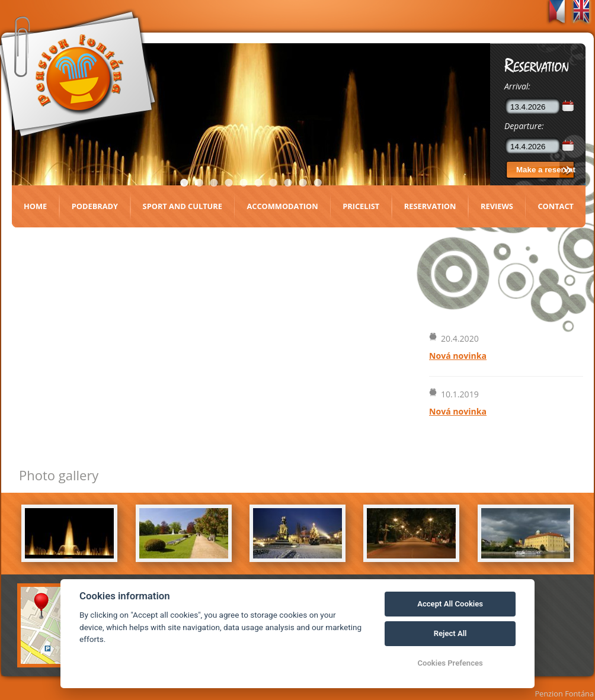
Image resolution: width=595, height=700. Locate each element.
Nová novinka (458, 356)
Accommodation (282, 206)
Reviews (497, 206)
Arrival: (517, 86)
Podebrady (95, 206)
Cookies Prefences (450, 663)
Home (35, 206)
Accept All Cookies (450, 604)
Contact (556, 206)
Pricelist (361, 206)
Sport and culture (183, 206)
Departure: (524, 126)
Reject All (450, 633)
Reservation (430, 206)
